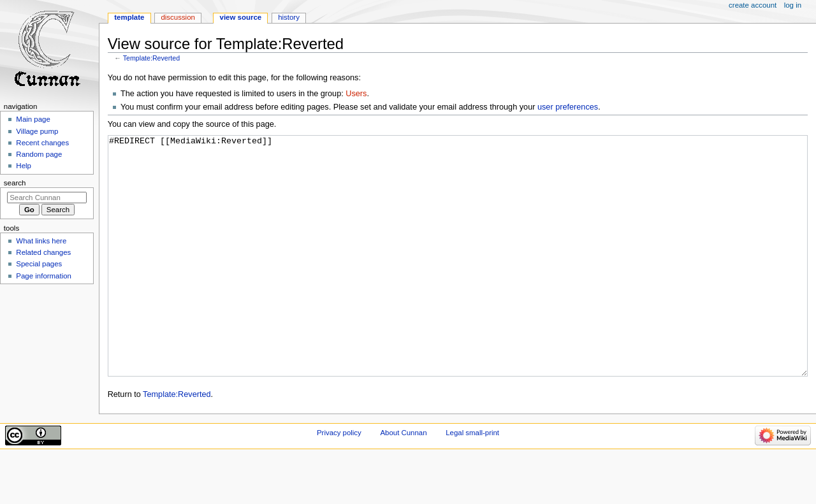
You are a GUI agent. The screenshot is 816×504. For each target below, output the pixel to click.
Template (129, 17)
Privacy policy (339, 480)
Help (24, 166)
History (289, 17)
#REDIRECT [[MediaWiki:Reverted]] (458, 280)
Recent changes (42, 143)
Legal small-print (472, 480)
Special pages (39, 264)
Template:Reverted (151, 58)
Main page (33, 119)
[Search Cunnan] (47, 198)
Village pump (37, 131)
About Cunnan (403, 480)
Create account (753, 5)
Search (15, 183)
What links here (41, 241)
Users (356, 94)
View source (241, 17)
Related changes (43, 252)
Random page (39, 154)
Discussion (178, 17)
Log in (793, 5)
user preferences (568, 107)
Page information (44, 276)
